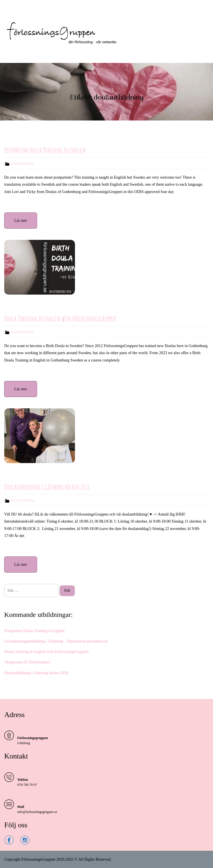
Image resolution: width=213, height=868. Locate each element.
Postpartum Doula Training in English (45, 150)
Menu (10, 10)
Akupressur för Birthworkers (27, 662)
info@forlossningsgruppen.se (37, 812)
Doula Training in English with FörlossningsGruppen (60, 319)
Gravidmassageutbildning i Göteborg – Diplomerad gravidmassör (56, 641)
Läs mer (21, 221)
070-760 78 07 (27, 785)
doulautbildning (22, 163)
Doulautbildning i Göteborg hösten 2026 (47, 487)
